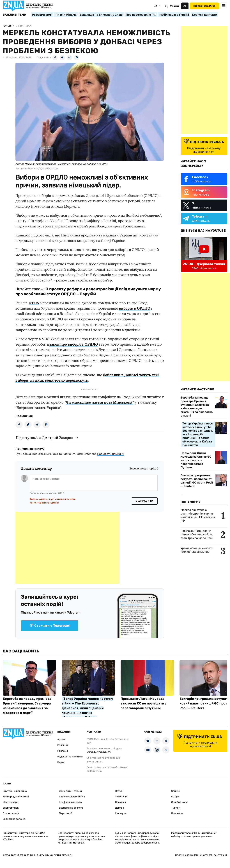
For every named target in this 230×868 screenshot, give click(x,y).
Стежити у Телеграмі (50, 626)
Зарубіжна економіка (72, 797)
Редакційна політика (70, 757)
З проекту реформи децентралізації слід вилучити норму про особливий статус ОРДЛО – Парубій (88, 291)
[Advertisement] (68, 548)
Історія (175, 797)
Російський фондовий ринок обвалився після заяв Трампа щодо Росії (197, 534)
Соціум (175, 791)
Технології (121, 797)
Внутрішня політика (15, 791)
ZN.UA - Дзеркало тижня (204, 264)
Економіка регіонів (14, 819)
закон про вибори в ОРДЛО (74, 344)
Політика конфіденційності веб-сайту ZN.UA (201, 855)
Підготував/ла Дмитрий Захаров (44, 438)
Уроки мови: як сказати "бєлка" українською (197, 550)
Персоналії (65, 813)
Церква (119, 808)
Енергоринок (11, 808)
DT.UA (34, 303)
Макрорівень (10, 802)
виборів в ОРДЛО (135, 308)
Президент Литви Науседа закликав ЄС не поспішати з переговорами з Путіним (196, 460)
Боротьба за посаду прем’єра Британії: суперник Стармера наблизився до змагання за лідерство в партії (197, 407)
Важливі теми (14, 15)
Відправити (144, 501)
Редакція (63, 745)
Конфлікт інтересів (70, 802)
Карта (61, 762)
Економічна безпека (71, 808)
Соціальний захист (71, 791)
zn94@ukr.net (95, 762)
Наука (119, 791)
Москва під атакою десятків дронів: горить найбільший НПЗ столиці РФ (198, 515)
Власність (177, 813)
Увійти (174, 6)
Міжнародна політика (16, 797)
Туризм (176, 808)
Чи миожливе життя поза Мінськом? (99, 402)
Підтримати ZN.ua (204, 6)
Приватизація (11, 813)
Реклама (63, 751)
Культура (121, 813)
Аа (185, 6)
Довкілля (120, 802)
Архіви (61, 739)
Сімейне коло (179, 802)
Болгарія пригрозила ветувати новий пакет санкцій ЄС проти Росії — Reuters (197, 481)
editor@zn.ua (94, 771)
